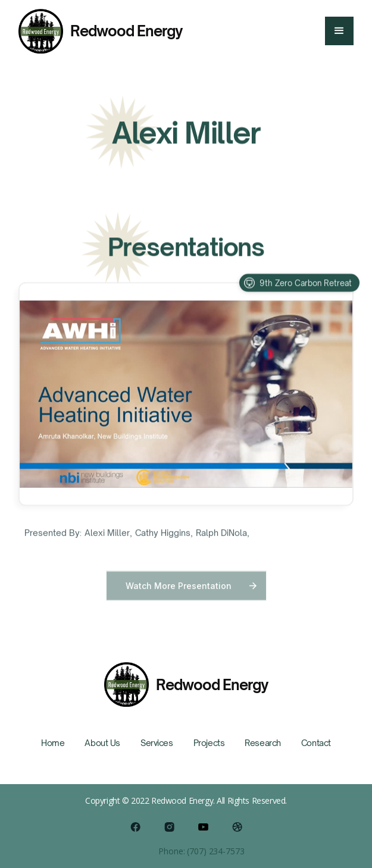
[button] (339, 31)
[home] (101, 31)
